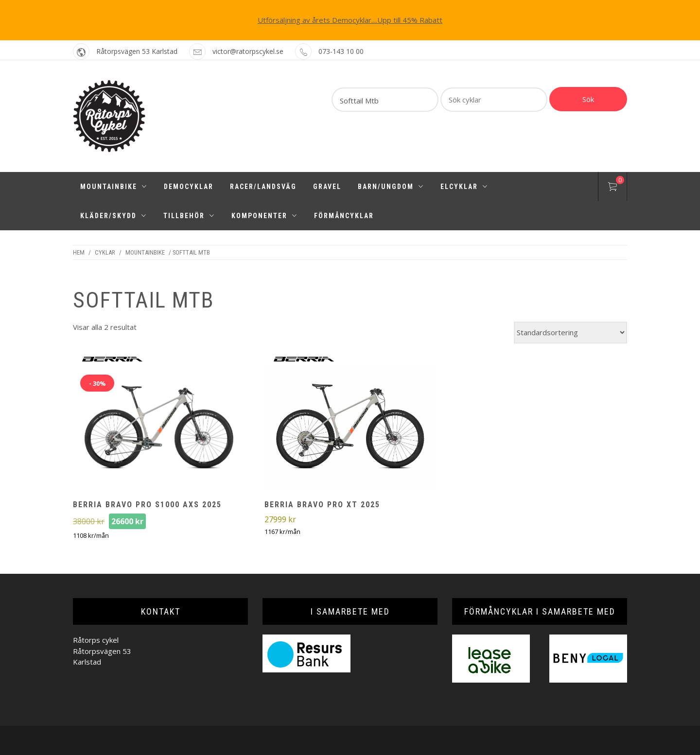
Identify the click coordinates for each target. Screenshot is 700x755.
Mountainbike (114, 187)
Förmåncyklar (344, 216)
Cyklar (105, 252)
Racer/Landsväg (263, 187)
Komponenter (264, 216)
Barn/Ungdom (391, 187)
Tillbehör (189, 216)
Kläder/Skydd (114, 216)
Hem (79, 252)
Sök (588, 99)
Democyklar (189, 187)
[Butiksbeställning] (570, 333)
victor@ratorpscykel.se (248, 51)
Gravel (327, 187)
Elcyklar (464, 187)
